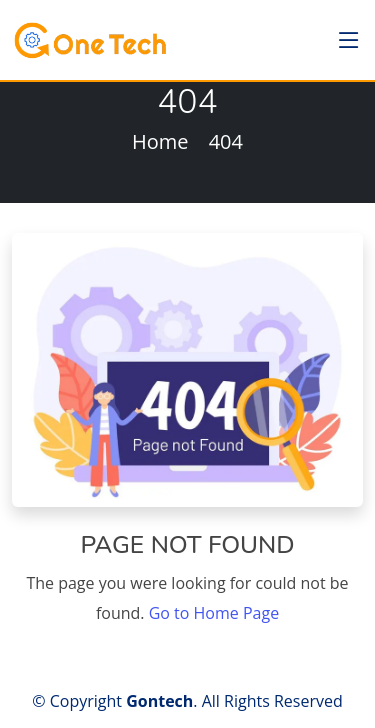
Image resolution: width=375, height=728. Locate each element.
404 (226, 141)
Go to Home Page (214, 613)
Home (160, 141)
